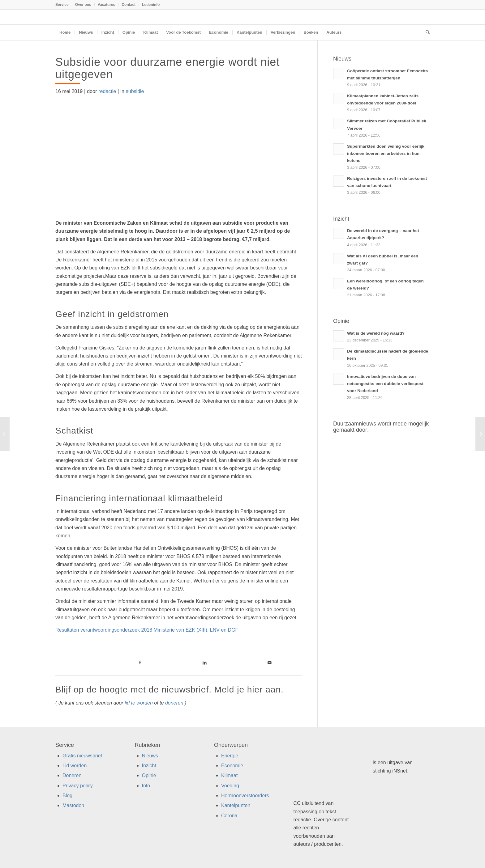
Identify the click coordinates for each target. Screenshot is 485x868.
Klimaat (229, 775)
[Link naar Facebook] (140, 663)
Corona (229, 816)
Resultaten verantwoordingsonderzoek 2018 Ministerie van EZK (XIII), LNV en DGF (147, 630)
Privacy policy (78, 786)
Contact (129, 5)
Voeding (230, 786)
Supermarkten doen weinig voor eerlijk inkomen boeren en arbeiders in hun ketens (386, 153)
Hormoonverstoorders (245, 796)
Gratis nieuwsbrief (82, 756)
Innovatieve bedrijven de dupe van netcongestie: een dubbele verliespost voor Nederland (385, 384)
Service (62, 5)
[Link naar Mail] (270, 663)
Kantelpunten (236, 805)
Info (146, 786)
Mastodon (73, 805)
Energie (230, 756)
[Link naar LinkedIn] (205, 663)
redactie (107, 91)
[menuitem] (64, 5)
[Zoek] (426, 32)
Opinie (149, 775)
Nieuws (150, 756)
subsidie (135, 91)
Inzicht (149, 766)
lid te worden (139, 703)
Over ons (83, 5)
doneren (174, 703)
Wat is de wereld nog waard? (376, 333)
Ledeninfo (151, 5)
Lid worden (75, 766)
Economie (232, 766)
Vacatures (107, 5)
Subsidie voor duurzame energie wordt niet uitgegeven (167, 68)
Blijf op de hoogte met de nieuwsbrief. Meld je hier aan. (170, 690)
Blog (67, 796)
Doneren (72, 775)
